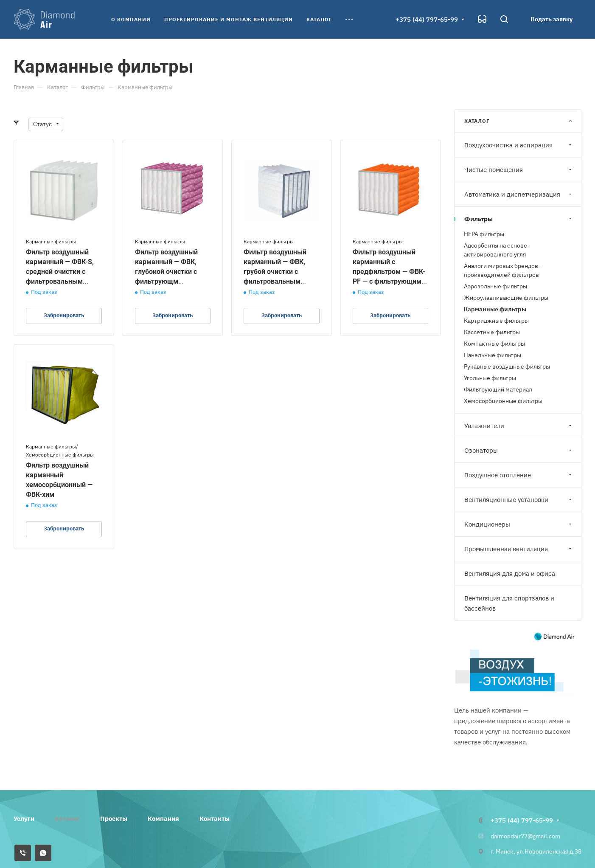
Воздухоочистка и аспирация (519, 145)
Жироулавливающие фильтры (506, 298)
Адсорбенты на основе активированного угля (495, 250)
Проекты (114, 819)
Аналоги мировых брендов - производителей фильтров (503, 270)
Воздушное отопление (519, 475)
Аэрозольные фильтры (495, 286)
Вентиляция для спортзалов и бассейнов (509, 603)
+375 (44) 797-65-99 (427, 19)
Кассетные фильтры (492, 332)
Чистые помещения (519, 170)
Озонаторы (519, 450)
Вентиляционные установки (519, 500)
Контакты (215, 819)
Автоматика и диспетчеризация (519, 194)
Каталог (67, 819)
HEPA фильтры (484, 234)
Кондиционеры (519, 524)
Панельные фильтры (493, 355)
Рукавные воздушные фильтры (507, 366)
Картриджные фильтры (496, 321)
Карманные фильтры (495, 309)
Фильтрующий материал (498, 389)
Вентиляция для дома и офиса (510, 573)
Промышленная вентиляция (519, 549)
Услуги (24, 819)
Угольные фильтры (490, 378)
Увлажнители (519, 426)
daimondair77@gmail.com (525, 836)
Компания (163, 819)
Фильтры (519, 219)
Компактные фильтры (494, 344)
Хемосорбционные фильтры (503, 401)
